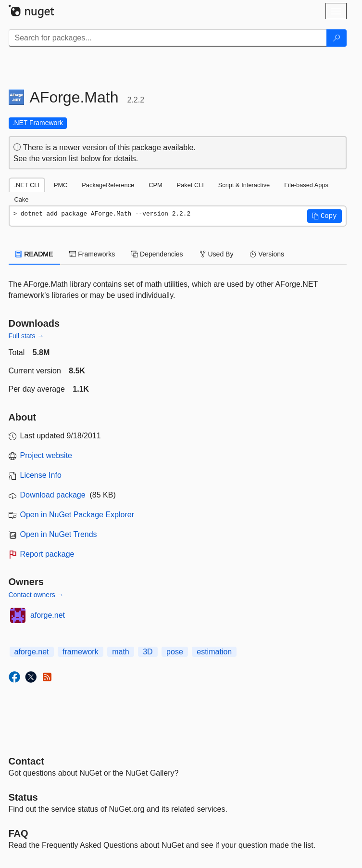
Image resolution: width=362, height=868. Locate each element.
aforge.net (48, 615)
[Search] (337, 38)
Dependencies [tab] (157, 254)
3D (148, 652)
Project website (46, 455)
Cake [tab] (22, 199)
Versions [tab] (267, 254)
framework (81, 652)
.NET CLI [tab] (27, 185)
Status (23, 797)
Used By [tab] (217, 254)
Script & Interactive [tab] (244, 185)
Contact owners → (36, 595)
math (121, 652)
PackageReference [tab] (108, 185)
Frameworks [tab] (92, 254)
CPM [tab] (155, 185)
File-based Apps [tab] (306, 185)
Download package (53, 495)
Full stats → (26, 336)
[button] (325, 216)
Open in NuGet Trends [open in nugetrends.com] (59, 534)
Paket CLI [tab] (190, 185)
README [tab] (35, 254)
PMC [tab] (61, 185)
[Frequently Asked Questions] (19, 833)
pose (175, 652)
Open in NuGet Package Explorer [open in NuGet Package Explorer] (77, 515)
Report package (47, 554)
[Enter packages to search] (168, 38)
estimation (214, 652)
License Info (41, 475)
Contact (26, 761)
